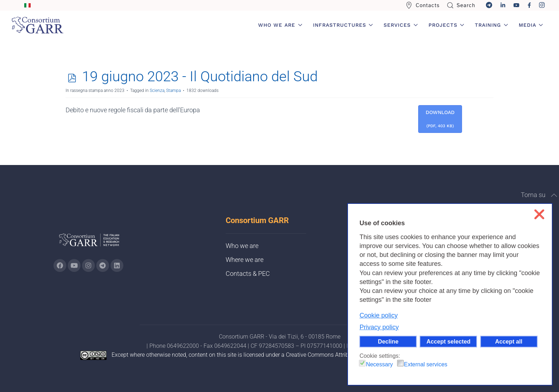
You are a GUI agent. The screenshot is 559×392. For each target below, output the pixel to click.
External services (426, 364)
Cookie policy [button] (378, 315)
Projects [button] (447, 25)
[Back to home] (37, 25)
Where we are (245, 260)
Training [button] (491, 25)
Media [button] (531, 25)
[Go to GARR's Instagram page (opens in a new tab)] (60, 265)
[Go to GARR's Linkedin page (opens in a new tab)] (117, 265)
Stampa (173, 91)
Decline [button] (388, 341)
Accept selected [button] (448, 341)
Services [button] (401, 25)
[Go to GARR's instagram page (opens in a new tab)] (88, 265)
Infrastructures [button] (343, 25)
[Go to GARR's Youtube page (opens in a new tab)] (74, 265)
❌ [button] (539, 214)
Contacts (422, 5)
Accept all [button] (509, 341)
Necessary (379, 364)
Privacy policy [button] (379, 327)
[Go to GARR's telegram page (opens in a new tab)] (103, 265)
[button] (554, 195)
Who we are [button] (280, 25)
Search (461, 5)
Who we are (242, 246)
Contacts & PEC (248, 274)
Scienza (157, 91)
